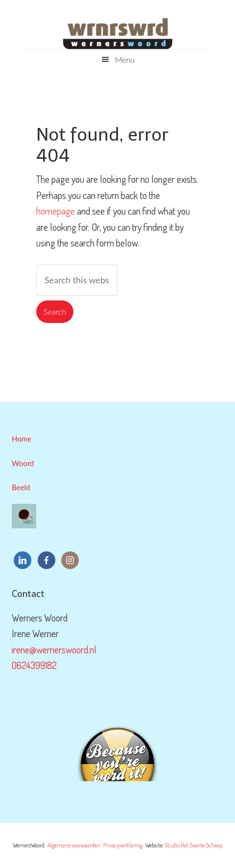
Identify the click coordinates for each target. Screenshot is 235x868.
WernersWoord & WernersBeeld (117, 29)
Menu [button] (125, 60)
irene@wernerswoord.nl (54, 649)
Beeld (21, 487)
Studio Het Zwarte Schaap (193, 845)
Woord (23, 463)
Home (22, 439)
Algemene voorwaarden (74, 845)
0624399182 (34, 665)
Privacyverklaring (123, 845)
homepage (56, 211)
